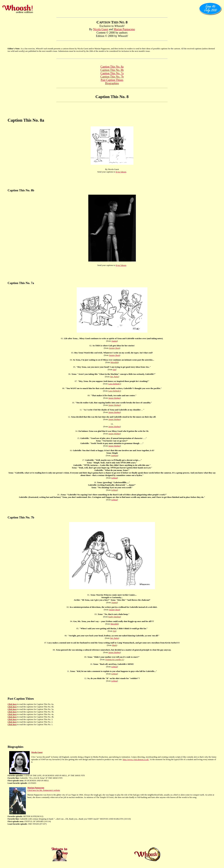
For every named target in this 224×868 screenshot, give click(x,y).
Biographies (112, 83)
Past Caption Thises (112, 80)
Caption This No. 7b (112, 77)
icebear (114, 478)
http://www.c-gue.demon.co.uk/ (136, 759)
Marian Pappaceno (124, 29)
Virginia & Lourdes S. (114, 659)
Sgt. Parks (114, 377)
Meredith (114, 362)
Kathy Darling (114, 617)
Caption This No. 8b (112, 70)
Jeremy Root (114, 348)
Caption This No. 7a (112, 73)
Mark (114, 645)
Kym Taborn (121, 172)
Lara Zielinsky (114, 384)
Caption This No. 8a (112, 67)
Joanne (114, 341)
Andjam (114, 455)
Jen (114, 369)
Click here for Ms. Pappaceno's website (44, 790)
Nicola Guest (101, 29)
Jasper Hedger (114, 398)
